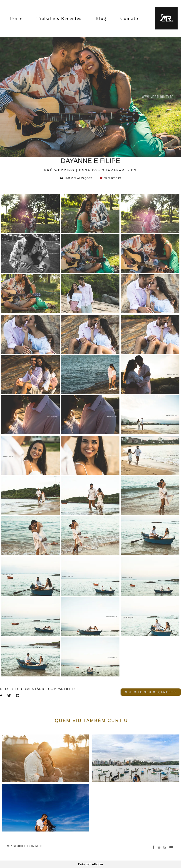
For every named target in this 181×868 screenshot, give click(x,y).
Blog (101, 18)
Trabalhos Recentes (59, 18)
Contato (129, 18)
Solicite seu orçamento (151, 692)
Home (16, 18)
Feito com (90, 864)
